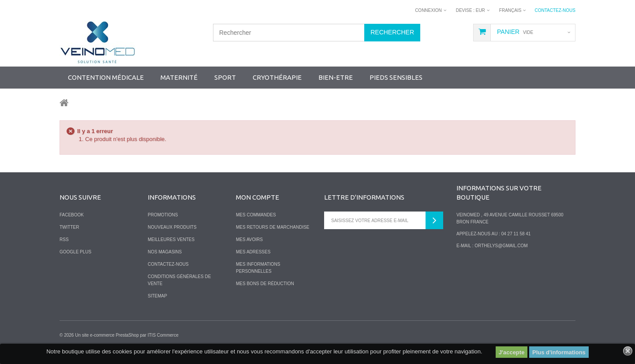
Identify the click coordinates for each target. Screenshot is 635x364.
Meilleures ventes (171, 240)
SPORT (225, 77)
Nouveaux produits (172, 227)
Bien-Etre (336, 77)
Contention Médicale (106, 77)
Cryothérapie (277, 77)
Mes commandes (256, 215)
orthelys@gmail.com (501, 246)
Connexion (428, 10)
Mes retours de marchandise (273, 227)
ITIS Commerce (163, 335)
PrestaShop (127, 335)
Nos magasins (165, 252)
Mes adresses (253, 252)
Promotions (163, 215)
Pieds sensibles (396, 77)
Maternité (179, 77)
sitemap (157, 296)
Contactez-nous (555, 10)
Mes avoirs (249, 240)
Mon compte (258, 197)
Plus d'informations (559, 352)
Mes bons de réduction (265, 284)
